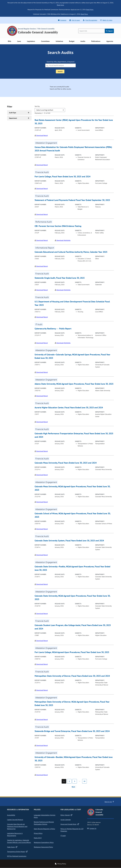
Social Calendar (66, 820)
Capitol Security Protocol (15, 820)
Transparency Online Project (17, 852)
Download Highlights (63, 240)
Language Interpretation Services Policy (45, 816)
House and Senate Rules (70, 824)
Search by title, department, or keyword (61, 62)
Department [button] (13, 118)
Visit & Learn (75, 20)
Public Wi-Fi (38, 838)
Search (109, 31)
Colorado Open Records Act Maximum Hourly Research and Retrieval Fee (17, 826)
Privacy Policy (38, 833)
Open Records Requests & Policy (44, 829)
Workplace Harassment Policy (43, 847)
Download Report (42, 135)
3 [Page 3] (75, 781)
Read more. (61, 5)
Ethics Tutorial (66, 815)
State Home (12, 847)
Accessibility (11, 815)
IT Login (63, 836)
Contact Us (92, 828)
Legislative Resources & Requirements (15, 834)
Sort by (37, 106)
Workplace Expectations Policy (44, 842)
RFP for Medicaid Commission (17, 856)
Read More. (90, 10)
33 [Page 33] (84, 781)
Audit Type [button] (13, 113)
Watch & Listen (106, 20)
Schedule (62, 20)
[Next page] (74, 787)
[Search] (92, 31)
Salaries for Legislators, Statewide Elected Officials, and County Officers (19, 841)
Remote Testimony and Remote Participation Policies (44, 823)
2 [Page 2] (69, 781)
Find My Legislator (90, 20)
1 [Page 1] (64, 781)
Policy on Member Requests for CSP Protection (72, 830)
